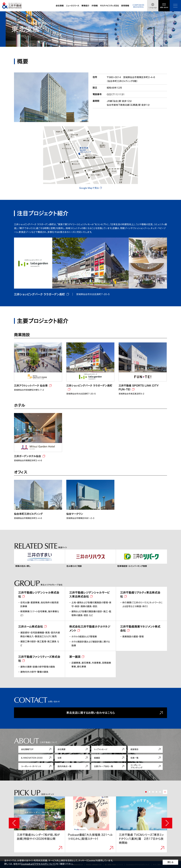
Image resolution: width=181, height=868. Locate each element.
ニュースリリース (73, 6)
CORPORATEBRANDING (138, 6)
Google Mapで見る (89, 188)
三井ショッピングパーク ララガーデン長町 (39, 294)
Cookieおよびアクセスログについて (38, 864)
